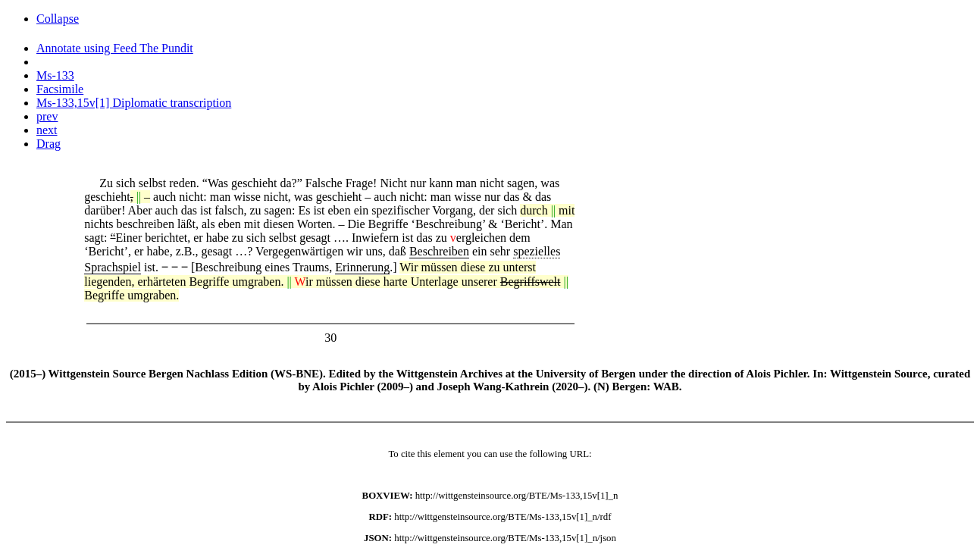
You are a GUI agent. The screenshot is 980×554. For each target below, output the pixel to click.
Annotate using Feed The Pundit (115, 48)
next (47, 130)
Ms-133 (55, 75)
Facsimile (60, 89)
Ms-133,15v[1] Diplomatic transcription (134, 103)
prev (47, 116)
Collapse (58, 19)
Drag (49, 144)
